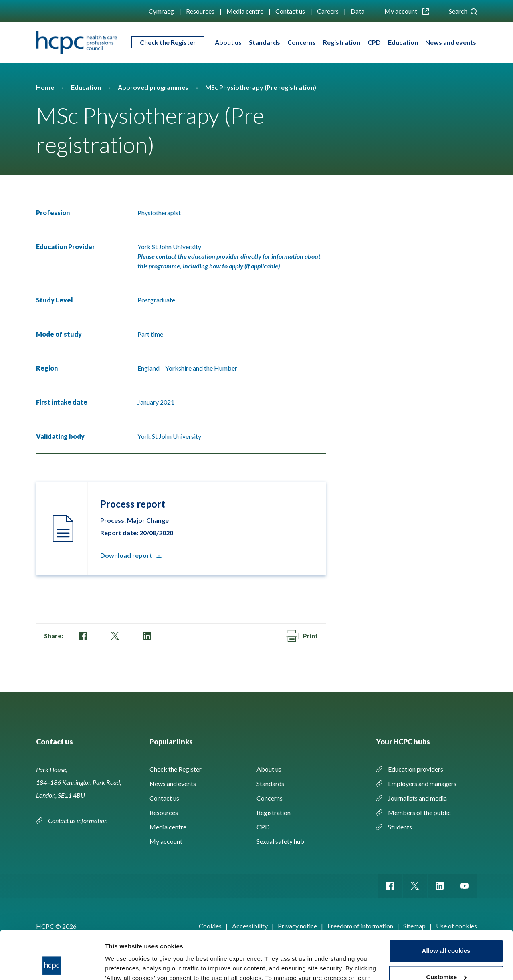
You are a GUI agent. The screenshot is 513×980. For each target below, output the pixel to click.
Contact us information (78, 820)
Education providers (416, 769)
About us (228, 42)
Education (403, 42)
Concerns (302, 42)
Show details (124, 964)
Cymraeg (161, 11)
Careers (328, 11)
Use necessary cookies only (446, 958)
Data (357, 11)
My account (407, 11)
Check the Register (168, 42)
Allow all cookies (446, 905)
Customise (446, 931)
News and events (451, 42)
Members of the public (419, 812)
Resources (200, 11)
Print (301, 636)
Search (463, 11)
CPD (374, 42)
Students (400, 827)
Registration (342, 42)
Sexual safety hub (280, 841)
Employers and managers (422, 783)
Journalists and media (417, 798)
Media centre (245, 11)
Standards (265, 42)
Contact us (290, 11)
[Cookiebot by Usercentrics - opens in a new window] (52, 964)
